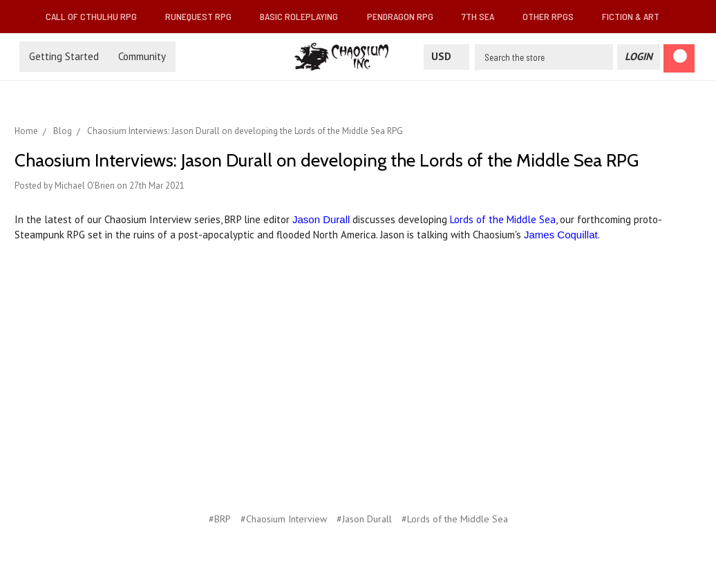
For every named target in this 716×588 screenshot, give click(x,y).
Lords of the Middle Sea (503, 219)
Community (142, 56)
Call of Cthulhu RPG (97, 16)
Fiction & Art (636, 16)
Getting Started (64, 56)
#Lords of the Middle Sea (455, 519)
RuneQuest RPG (204, 16)
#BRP (220, 519)
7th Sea (483, 16)
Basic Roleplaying (304, 16)
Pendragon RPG (406, 16)
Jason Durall (321, 219)
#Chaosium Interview (284, 519)
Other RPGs (554, 16)
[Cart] (679, 58)
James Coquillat (561, 235)
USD (446, 56)
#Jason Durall (364, 519)
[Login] (639, 57)
